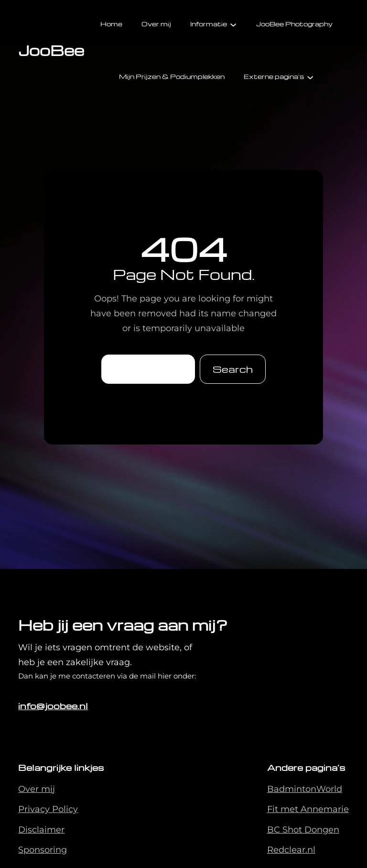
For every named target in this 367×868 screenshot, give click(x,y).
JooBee (51, 50)
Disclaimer (41, 830)
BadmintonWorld (305, 789)
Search (233, 369)
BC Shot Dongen (303, 830)
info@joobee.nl (53, 706)
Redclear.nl (291, 850)
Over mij (37, 789)
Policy (65, 809)
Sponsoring (43, 850)
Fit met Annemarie (308, 809)
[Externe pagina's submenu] (310, 77)
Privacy (35, 809)
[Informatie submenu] (233, 24)
